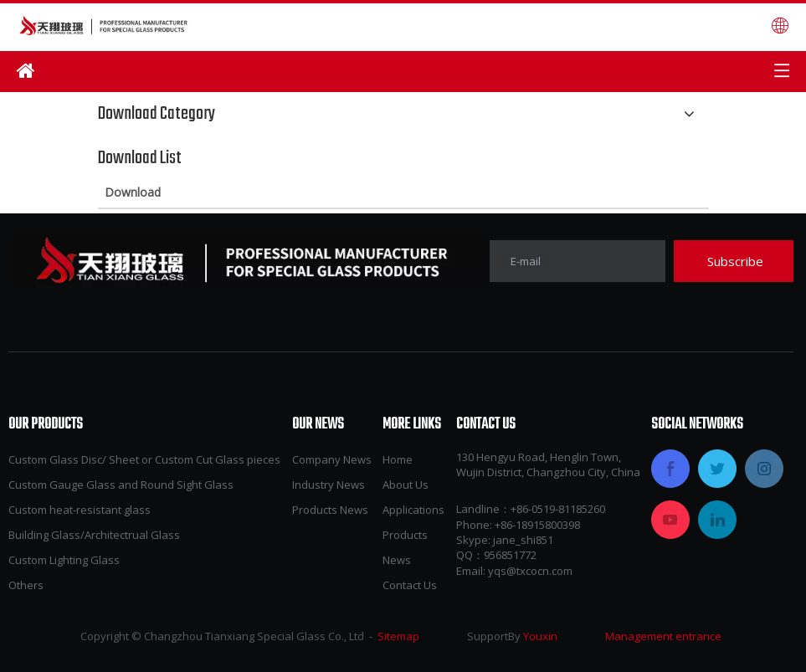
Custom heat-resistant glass (80, 510)
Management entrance (663, 636)
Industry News (329, 485)
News (397, 560)
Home (398, 459)
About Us (406, 485)
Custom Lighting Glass (64, 560)
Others (26, 585)
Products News (330, 510)
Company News (332, 459)
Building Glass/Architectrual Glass (94, 535)
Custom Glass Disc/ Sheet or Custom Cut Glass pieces (144, 459)
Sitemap (398, 636)
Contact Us (410, 585)
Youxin (540, 636)
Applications (413, 510)
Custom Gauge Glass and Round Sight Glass (121, 485)
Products (405, 535)
